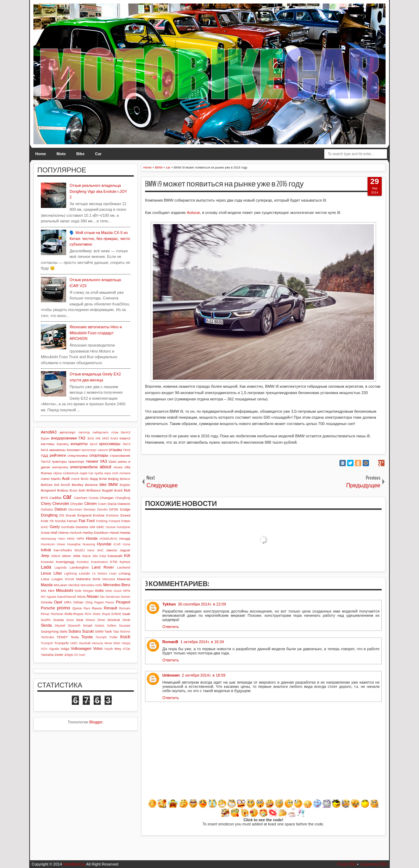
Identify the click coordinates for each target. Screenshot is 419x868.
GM (92, 527)
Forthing (102, 521)
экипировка (60, 467)
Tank (108, 631)
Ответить (171, 627)
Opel (58, 602)
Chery (46, 503)
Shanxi (90, 620)
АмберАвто (100, 432)
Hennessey (49, 539)
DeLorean (75, 509)
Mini (51, 591)
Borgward (48, 490)
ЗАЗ (90, 438)
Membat (74, 585)
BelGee (47, 485)
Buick (118, 490)
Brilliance (94, 490)
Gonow (111, 527)
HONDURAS (108, 539)
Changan (107, 498)
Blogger (96, 722)
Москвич (74, 450)
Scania (58, 620)
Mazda (47, 585)
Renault (111, 608)
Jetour (66, 556)
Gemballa (68, 527)
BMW (113, 484)
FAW (45, 521)
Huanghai (74, 544)
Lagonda (61, 568)
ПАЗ (127, 450)
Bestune (91, 485)
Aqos (107, 473)
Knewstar (47, 562)
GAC (45, 527)
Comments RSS (373, 864)
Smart (88, 625)
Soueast (125, 626)
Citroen (90, 503)
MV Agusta (48, 597)
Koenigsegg (65, 562)
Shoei (101, 620)
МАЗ (45, 450)
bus (127, 490)
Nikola (81, 597)
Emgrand (84, 515)
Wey (118, 649)
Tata (116, 632)
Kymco (125, 562)
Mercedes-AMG (92, 585)
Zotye (69, 655)
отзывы (115, 450)
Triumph (101, 637)
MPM (127, 591)
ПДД (44, 455)
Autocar (193, 213)
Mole (78, 591)
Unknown (171, 675)
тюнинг (92, 461)
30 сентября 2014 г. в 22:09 (202, 604)
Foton (126, 521)
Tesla (74, 637)
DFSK (114, 509)
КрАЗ (93, 444)
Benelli (65, 485)
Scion (70, 620)
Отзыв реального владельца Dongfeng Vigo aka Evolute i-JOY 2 (98, 191)
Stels (63, 631)
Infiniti (46, 550)
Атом (115, 432)
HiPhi (80, 539)
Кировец (63, 444)
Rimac (45, 614)
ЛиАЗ (126, 444)
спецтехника (78, 455)
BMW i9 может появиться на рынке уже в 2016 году (224, 184)
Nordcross (113, 597)
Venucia (97, 643)
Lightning (70, 574)
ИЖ (98, 438)
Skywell (60, 626)
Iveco (91, 550)
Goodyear (123, 527)
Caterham (81, 498)
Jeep (45, 556)
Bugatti (108, 490)
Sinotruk (114, 620)
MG (44, 591)
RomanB (170, 642)
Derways (89, 509)
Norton (126, 597)
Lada (46, 567)
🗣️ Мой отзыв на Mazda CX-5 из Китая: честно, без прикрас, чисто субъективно (100, 238)
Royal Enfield (111, 614)
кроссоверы (110, 444)
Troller (114, 637)
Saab (126, 614)
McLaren (60, 585)
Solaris (99, 626)
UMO (74, 643)
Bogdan (125, 485)
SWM (99, 631)
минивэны (57, 450)
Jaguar (125, 550)
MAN (96, 579)
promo (64, 608)
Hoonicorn (48, 544)
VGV (44, 649)
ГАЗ (82, 438)
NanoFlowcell (67, 597)
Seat (80, 620)
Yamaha (47, 655)
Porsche (48, 608)
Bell (57, 485)
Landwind (124, 568)
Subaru (74, 631)
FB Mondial (58, 521)
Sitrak (126, 620)
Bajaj (94, 479)
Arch (115, 473)
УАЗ (104, 461)
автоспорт (68, 432)
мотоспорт (89, 450)
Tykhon (169, 604)
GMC (101, 527)
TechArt (125, 632)
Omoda (46, 602)
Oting (89, 602)
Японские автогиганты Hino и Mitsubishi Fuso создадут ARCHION (95, 333)
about (105, 467)
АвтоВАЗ (49, 432)
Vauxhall (85, 643)
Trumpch (47, 643)
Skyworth (74, 626)
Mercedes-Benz (117, 585)
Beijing (113, 479)
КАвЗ (114, 438)
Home (41, 154)
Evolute (99, 515)
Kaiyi (103, 556)
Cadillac (55, 498)
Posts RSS (347, 864)
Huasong (89, 544)
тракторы (59, 461)
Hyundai (104, 544)
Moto (61, 154)
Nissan (93, 596)
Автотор (84, 432)
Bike (80, 154)
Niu (102, 597)
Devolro (102, 509)
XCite (126, 649)
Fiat (82, 521)
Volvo (98, 648)
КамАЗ (125, 438)
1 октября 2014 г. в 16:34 (202, 642)
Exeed (125, 515)
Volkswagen (81, 648)
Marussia (109, 579)
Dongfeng (49, 515)
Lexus (46, 573)
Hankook (76, 533)
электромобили (84, 467)
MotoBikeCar (74, 864)
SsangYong (50, 631)
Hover (61, 544)
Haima (64, 533)
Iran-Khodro (63, 550)
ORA (68, 602)
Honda (92, 538)
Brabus (62, 490)
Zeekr (59, 655)
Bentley (78, 485)
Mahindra (83, 579)
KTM (114, 562)
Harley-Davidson (96, 533)
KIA (127, 556)
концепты (79, 444)
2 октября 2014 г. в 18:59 (204, 675)
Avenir (75, 479)
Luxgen (57, 579)
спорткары (99, 455)
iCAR (117, 544)
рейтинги (58, 455)
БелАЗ (126, 432)
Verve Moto (112, 643)
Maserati (124, 579)
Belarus (125, 479)
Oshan (78, 602)
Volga (65, 649)
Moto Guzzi (113, 591)
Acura (118, 467)
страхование (120, 455)
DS (62, 515)
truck (125, 637)
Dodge (125, 509)
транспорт (76, 461)
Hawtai (125, 533)
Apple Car (86, 473)
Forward (114, 521)
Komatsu (83, 562)
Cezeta (94, 498)
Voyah (108, 649)
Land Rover (103, 567)
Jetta (77, 556)
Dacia (112, 504)
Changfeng (123, 498)
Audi (66, 479)
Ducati (71, 515)
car (67, 497)
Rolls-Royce (74, 614)
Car (98, 154)
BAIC (85, 479)
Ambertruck (71, 473)
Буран (45, 438)
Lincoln (84, 573)
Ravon (97, 608)
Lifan (58, 573)
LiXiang (124, 573)
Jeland (56, 556)
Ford (91, 521)
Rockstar (57, 614)
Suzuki (88, 631)
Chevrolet (61, 503)
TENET (62, 637)
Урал (112, 461)
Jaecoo (112, 550)
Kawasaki (115, 556)
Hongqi (125, 538)
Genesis (82, 527)
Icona (126, 544)
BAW (103, 479)
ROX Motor (93, 614)
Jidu (95, 556)
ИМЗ (105, 438)
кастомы (48, 444)
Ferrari (72, 521)
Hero (62, 539)
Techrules (48, 637)
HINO (71, 539)
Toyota (87, 637)
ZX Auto (79, 655)
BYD (44, 498)
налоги (103, 450)
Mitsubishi (65, 590)
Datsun (61, 509)
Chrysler (77, 504)
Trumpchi (61, 643)
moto (99, 590)
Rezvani (125, 608)
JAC (100, 550)
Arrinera (125, 473)
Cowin (102, 504)
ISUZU (80, 550)
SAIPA (46, 620)
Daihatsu (47, 509)
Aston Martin (51, 479)
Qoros (77, 608)
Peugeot (123, 602)
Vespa (126, 643)
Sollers (112, 626)
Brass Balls (77, 490)
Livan (113, 574)
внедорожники (64, 438)
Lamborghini (79, 567)
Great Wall (49, 533)
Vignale (54, 649)
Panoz (110, 602)
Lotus (45, 579)
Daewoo (124, 504)
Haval (114, 533)
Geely (55, 527)
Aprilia (99, 473)
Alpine (57, 473)
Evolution (113, 515)
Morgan (88, 591)
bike (103, 484)
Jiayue (86, 556)
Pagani (99, 602)
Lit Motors (100, 574)
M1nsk (69, 579)
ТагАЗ (46, 461)
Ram (87, 608)
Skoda (46, 625)
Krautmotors (99, 562)
